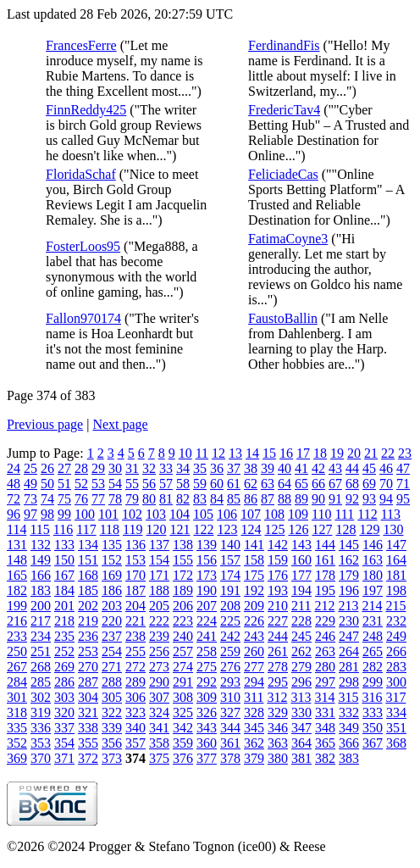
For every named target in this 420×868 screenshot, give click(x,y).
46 (386, 468)
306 (135, 697)
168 (88, 575)
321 (88, 712)
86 (251, 499)
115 (39, 529)
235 (64, 636)
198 (396, 590)
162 (349, 560)
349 (349, 728)
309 (207, 697)
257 (183, 651)
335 (17, 728)
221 (135, 621)
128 (345, 529)
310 (230, 697)
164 (396, 560)
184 (64, 590)
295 (278, 682)
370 (41, 758)
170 (135, 575)
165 (17, 575)
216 (17, 621)
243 (254, 636)
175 (254, 575)
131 (17, 545)
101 (108, 514)
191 (230, 590)
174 (230, 575)
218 (64, 621)
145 (349, 545)
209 (254, 606)
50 (47, 484)
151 (88, 560)
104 (180, 514)
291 (183, 682)
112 (367, 514)
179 (349, 575)
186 (112, 590)
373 (112, 758)
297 (325, 682)
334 (396, 712)
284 (17, 682)
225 (230, 621)
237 (112, 636)
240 (183, 636)
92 (352, 499)
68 (352, 484)
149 (41, 560)
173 (207, 575)
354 (64, 743)
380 (278, 758)
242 (230, 636)
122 (203, 529)
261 (278, 651)
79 (132, 499)
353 (41, 743)
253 (88, 651)
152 (112, 560)
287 (88, 682)
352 (17, 743)
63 (268, 484)
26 (47, 468)
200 (41, 606)
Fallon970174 (83, 318)
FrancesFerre (81, 45)
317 (395, 697)
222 (159, 621)
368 (396, 743)
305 (112, 697)
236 (88, 636)
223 (183, 621)
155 (183, 560)
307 (159, 697)
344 (230, 728)
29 (98, 468)
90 (318, 499)
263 (325, 651)
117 (86, 529)
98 (47, 514)
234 (41, 636)
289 (135, 682)
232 (396, 621)
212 (324, 606)
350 (373, 728)
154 (159, 560)
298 (349, 682)
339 (112, 728)
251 (41, 651)
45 (369, 468)
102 (132, 514)
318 (17, 712)
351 (396, 728)
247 (349, 636)
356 (112, 743)
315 (348, 697)
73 (30, 499)
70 (386, 484)
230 (349, 621)
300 (396, 682)
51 (64, 484)
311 (254, 697)
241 (207, 636)
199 (17, 606)
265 (373, 651)
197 (373, 590)
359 (183, 743)
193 (278, 590)
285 (41, 682)
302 (41, 697)
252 (64, 651)
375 (159, 758)
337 (64, 728)
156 (207, 560)
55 (132, 484)
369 (17, 758)
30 (115, 468)
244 (278, 636)
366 (349, 743)
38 (251, 468)
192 (254, 590)
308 (183, 697)
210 (278, 606)
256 (159, 651)
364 (301, 743)
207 (207, 606)
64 (285, 484)
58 (183, 484)
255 (135, 651)
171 (159, 575)
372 (88, 758)
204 (135, 606)
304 (88, 697)
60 (217, 484)
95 (403, 499)
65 (301, 484)
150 (64, 560)
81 (166, 499)
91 (335, 499)
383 (349, 758)
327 (230, 712)
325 (183, 712)
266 (396, 651)
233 (17, 636)
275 (207, 667)
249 (396, 636)
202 (88, 606)
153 (135, 560)
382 (325, 758)
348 (325, 728)
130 (393, 529)
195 (325, 590)
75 (64, 499)
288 (112, 682)
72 (14, 499)
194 (301, 590)
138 (183, 545)
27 (64, 468)
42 (318, 468)
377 (207, 758)
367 (373, 743)
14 (252, 453)
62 (251, 484)
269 (64, 667)
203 (112, 606)
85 (234, 499)
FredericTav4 (284, 110)
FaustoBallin (283, 318)
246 (325, 636)
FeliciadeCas (283, 174)
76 (81, 499)
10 (185, 453)
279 (301, 667)
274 (183, 667)
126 (298, 529)
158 (254, 560)
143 (301, 545)
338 (88, 728)
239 (159, 636)
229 (325, 621)
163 (373, 560)
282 (373, 667)
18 (320, 453)
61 (234, 484)
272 (135, 667)
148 (17, 560)
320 (64, 712)
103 (156, 514)
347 (301, 728)
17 (303, 453)
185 (88, 590)
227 (278, 621)
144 (325, 545)
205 (159, 606)
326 (207, 712)
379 (254, 758)
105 (203, 514)
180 (373, 575)
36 (217, 468)
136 (135, 545)
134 (88, 545)
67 (335, 484)
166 (41, 575)
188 (159, 590)
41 (301, 468)
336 (41, 728)
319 (41, 712)
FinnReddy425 (86, 110)
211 (301, 606)
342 (183, 728)
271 (112, 667)
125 (274, 529)
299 (373, 682)
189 (183, 590)
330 (301, 712)
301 (17, 697)
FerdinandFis (284, 45)
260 (254, 651)
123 (227, 529)
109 (298, 514)
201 (64, 606)
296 (301, 682)
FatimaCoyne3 (288, 239)
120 (156, 529)
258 (207, 651)
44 (352, 468)
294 (254, 682)
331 (325, 712)
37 (234, 468)
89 (301, 499)
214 (372, 606)
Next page (120, 424)
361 (230, 743)
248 (373, 636)
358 (159, 743)
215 (395, 606)
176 (278, 575)
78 (115, 499)
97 (30, 514)
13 (235, 453)
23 (405, 453)
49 (30, 484)
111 (344, 514)
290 (159, 682)
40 (285, 468)
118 (110, 529)
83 (200, 499)
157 (230, 560)
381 (301, 758)
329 (278, 712)
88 (285, 499)
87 (268, 499)
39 (268, 468)
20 (354, 453)
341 (159, 728)
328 (254, 712)
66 (318, 484)
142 (278, 545)
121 (180, 529)
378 (230, 758)
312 (277, 697)
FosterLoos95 (83, 246)
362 (254, 743)
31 (132, 468)
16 (286, 453)
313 (301, 697)
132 (41, 545)
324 (159, 712)
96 (14, 514)
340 (135, 728)
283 (396, 667)
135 (112, 545)
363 (278, 743)
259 (230, 651)
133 (64, 545)
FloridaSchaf (81, 174)
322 (112, 712)
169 (112, 575)
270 (88, 667)
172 (183, 575)
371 (64, 758)
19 (337, 453)
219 (88, 621)
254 (112, 651)
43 (335, 468)
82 (183, 499)
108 (274, 514)
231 (373, 621)
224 (207, 621)
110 (321, 514)
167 (64, 575)
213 (348, 606)
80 (149, 499)
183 (41, 590)
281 (349, 667)
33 (166, 468)
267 (17, 667)
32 (149, 468)
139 (207, 545)
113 (391, 514)
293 (230, 682)
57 (166, 484)
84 (217, 499)
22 (388, 453)
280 (325, 667)
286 (64, 682)
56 (149, 484)
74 (47, 499)
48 (14, 484)
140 (230, 545)
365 (325, 743)
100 (85, 514)
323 (135, 712)
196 (349, 590)
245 (301, 636)
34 (183, 468)
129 (369, 529)
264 (349, 651)
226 (254, 621)
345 (254, 728)
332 (349, 712)
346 (278, 728)
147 (396, 545)
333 (373, 712)
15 (269, 453)
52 (81, 484)
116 (63, 529)
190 (207, 590)
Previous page (45, 424)
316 (372, 697)
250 (17, 651)
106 (227, 514)
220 (112, 621)
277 (254, 667)
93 (369, 499)
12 (218, 453)
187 (135, 590)
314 (324, 697)
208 (230, 606)
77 (98, 499)
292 (207, 682)
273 (159, 667)
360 (207, 743)
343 (207, 728)
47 (403, 468)
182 (17, 590)
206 (183, 606)
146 (373, 545)
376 (183, 758)
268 (41, 667)
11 (202, 453)
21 (371, 453)
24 (14, 468)
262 (301, 651)
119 (133, 529)
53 (98, 484)
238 (135, 636)
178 (325, 575)
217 (41, 621)
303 (64, 697)
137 (159, 545)
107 (251, 514)
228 (301, 621)
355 (88, 743)
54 (115, 484)
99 (64, 514)
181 (396, 575)
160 (301, 560)
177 (301, 575)
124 (251, 529)
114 (17, 529)
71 (403, 484)
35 (200, 468)
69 (369, 484)
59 (200, 484)
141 (254, 545)
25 (30, 468)
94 (386, 499)
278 (278, 667)
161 (325, 560)
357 (135, 743)
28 (81, 468)
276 (230, 667)
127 (322, 529)
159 (278, 560)
